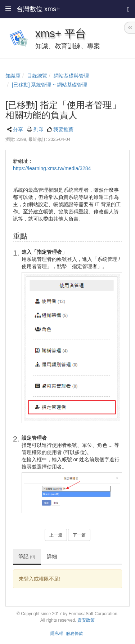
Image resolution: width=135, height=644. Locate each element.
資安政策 (86, 620)
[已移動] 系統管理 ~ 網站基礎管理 (50, 85)
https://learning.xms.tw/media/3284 (52, 168)
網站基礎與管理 (71, 76)
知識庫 (13, 76)
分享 (18, 129)
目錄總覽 (37, 76)
